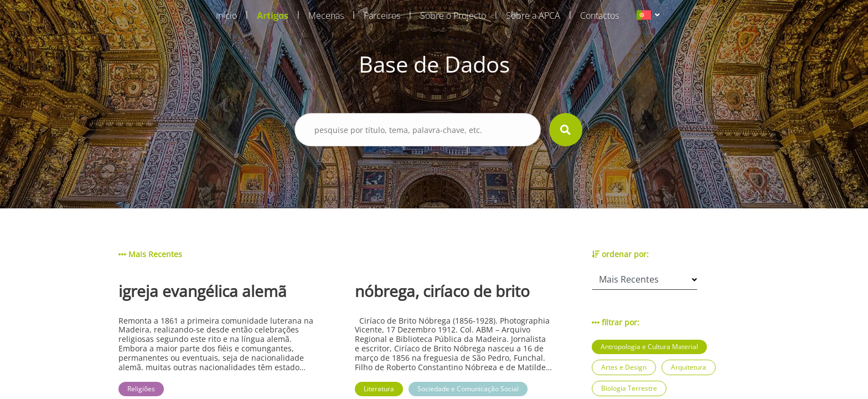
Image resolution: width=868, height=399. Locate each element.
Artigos (273, 16)
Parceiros (382, 16)
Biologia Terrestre (629, 388)
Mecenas (326, 16)
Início (226, 16)
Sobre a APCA (533, 16)
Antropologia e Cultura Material (649, 347)
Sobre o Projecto (453, 16)
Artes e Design (624, 367)
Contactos (600, 16)
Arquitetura (689, 367)
